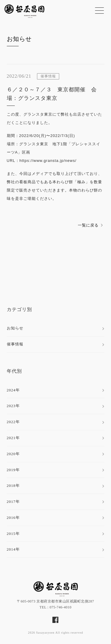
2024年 (13, 390)
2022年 (13, 422)
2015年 (13, 534)
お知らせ (19, 39)
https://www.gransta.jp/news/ (48, 161)
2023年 (13, 406)
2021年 (13, 438)
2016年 (13, 518)
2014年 (13, 549)
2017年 (13, 502)
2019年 (13, 470)
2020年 (13, 454)
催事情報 (15, 344)
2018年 (13, 486)
